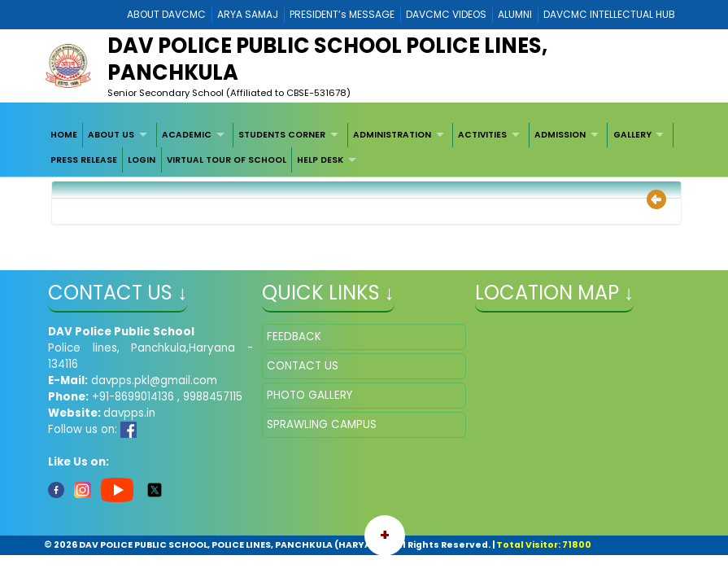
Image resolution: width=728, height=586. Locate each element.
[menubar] (364, 148)
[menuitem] (64, 135)
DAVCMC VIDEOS (446, 14)
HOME (64, 135)
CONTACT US (303, 366)
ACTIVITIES (482, 135)
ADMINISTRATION (392, 135)
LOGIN (142, 160)
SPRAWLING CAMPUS (322, 424)
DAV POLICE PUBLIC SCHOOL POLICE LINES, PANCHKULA (327, 59)
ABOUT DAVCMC (166, 14)
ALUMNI (515, 14)
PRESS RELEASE (84, 160)
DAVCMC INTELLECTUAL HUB (609, 14)
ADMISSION (560, 135)
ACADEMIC (187, 135)
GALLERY (632, 135)
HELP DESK (320, 160)
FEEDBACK (294, 337)
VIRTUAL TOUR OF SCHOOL (227, 160)
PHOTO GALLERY (310, 395)
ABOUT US (111, 135)
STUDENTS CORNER (282, 135)
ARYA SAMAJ (248, 14)
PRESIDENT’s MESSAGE (342, 14)
